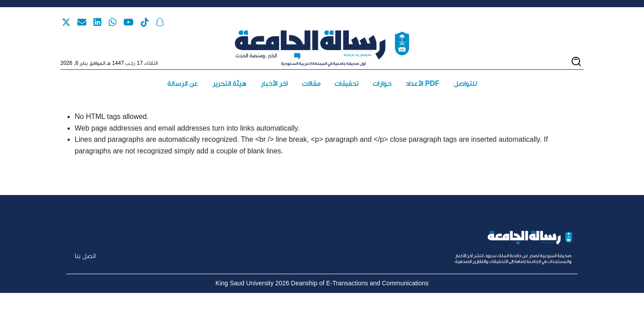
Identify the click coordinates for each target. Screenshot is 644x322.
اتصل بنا (85, 256)
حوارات (382, 83)
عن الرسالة (183, 83)
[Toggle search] (576, 61)
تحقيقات (346, 83)
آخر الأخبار (274, 83)
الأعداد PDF (422, 83)
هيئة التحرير (229, 83)
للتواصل (465, 83)
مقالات (311, 83)
